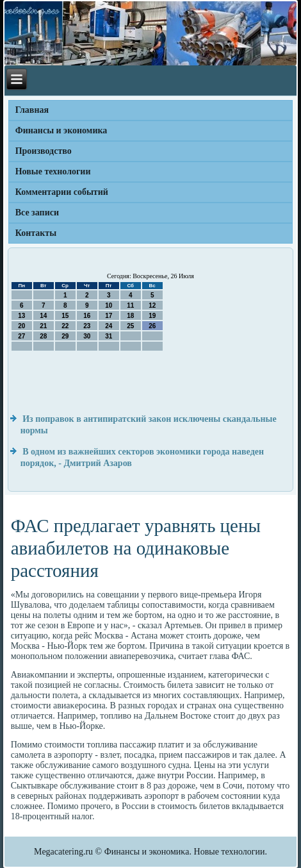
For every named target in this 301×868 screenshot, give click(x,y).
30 (87, 336)
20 (21, 326)
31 (109, 336)
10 (109, 305)
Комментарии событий (62, 192)
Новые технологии (53, 171)
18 (130, 316)
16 (87, 316)
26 (152, 326)
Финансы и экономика (61, 130)
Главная (32, 110)
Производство (44, 151)
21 (43, 326)
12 (152, 305)
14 (43, 316)
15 (65, 316)
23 (87, 326)
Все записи (37, 213)
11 (130, 305)
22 (65, 326)
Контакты (36, 233)
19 (152, 316)
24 (109, 326)
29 (65, 336)
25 (130, 326)
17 (109, 316)
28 (43, 336)
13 (21, 316)
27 (21, 336)
